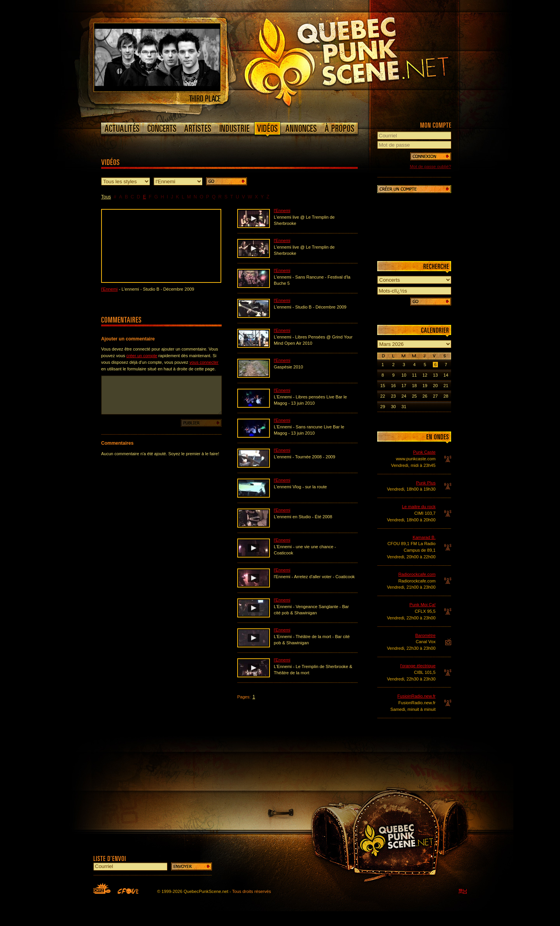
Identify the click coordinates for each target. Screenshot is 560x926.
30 (393, 407)
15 (383, 386)
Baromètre (425, 635)
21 (446, 386)
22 (383, 396)
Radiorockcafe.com (417, 574)
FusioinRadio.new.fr (416, 696)
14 (446, 375)
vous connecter (204, 362)
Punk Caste (424, 452)
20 (435, 386)
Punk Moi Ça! (423, 605)
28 (446, 396)
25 (414, 396)
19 (425, 386)
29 (383, 407)
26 (425, 396)
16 (393, 386)
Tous (106, 197)
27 (435, 396)
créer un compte (142, 356)
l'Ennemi (109, 289)
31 (404, 407)
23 (393, 396)
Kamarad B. (424, 537)
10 (404, 375)
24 (404, 396)
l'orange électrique (418, 666)
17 (404, 386)
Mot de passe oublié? (430, 167)
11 (414, 375)
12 (425, 375)
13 (435, 375)
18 (414, 386)
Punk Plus (426, 483)
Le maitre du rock (419, 507)
